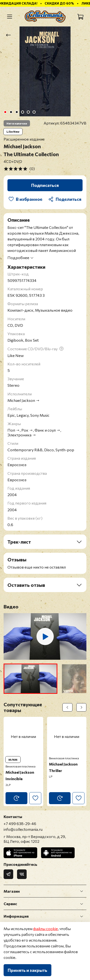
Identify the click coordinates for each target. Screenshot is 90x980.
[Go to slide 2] (11, 112)
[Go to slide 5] (28, 112)
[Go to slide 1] (5, 112)
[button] (30, 679)
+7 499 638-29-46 (20, 823)
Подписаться (45, 185)
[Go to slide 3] (17, 112)
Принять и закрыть (27, 970)
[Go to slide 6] (34, 112)
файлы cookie (45, 929)
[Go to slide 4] (22, 112)
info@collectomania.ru (23, 829)
